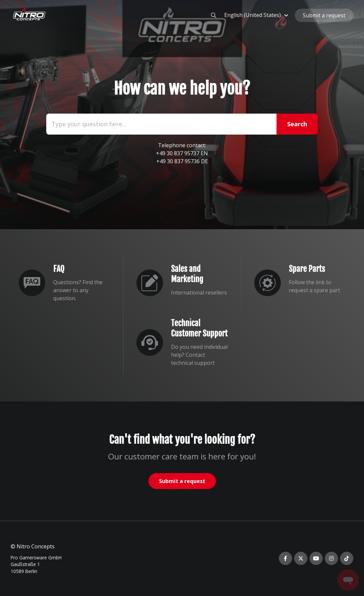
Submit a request (324, 15)
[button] (257, 15)
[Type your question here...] (182, 124)
